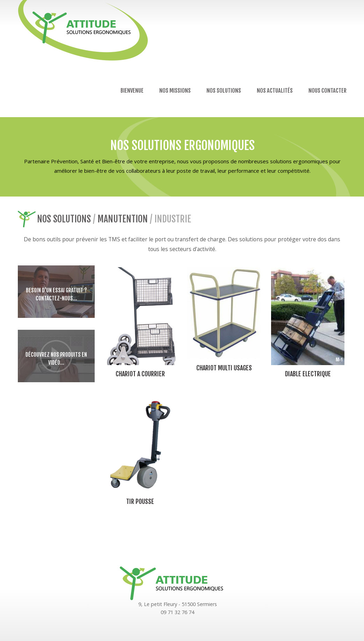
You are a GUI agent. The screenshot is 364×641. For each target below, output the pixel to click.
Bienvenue (132, 91)
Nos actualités (275, 91)
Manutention (123, 219)
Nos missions (175, 91)
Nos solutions (224, 91)
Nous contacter (327, 91)
